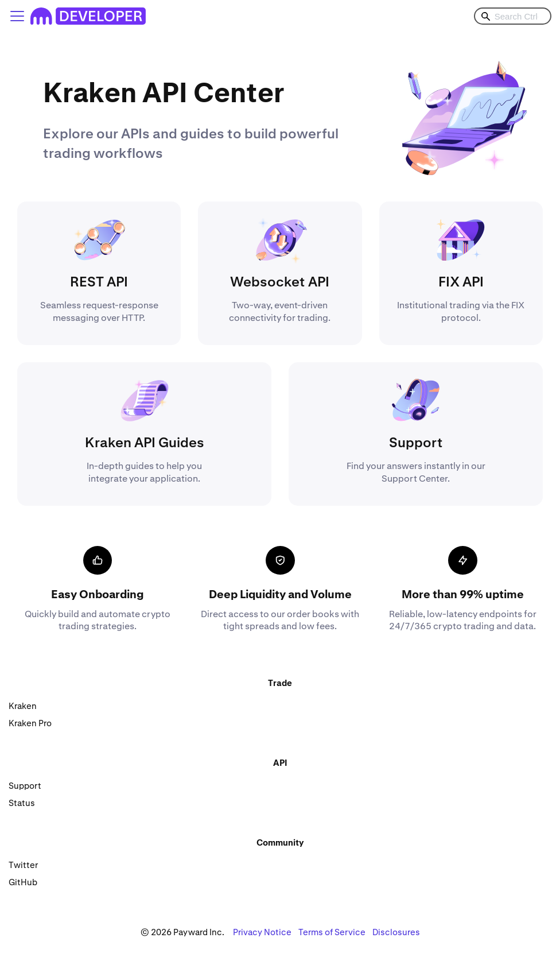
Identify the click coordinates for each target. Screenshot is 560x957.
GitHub (23, 882)
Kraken (23, 706)
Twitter (23, 865)
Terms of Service (332, 932)
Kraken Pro (30, 723)
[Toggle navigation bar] (17, 16)
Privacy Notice (262, 932)
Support (25, 786)
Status (22, 803)
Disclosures (396, 932)
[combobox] (513, 16)
